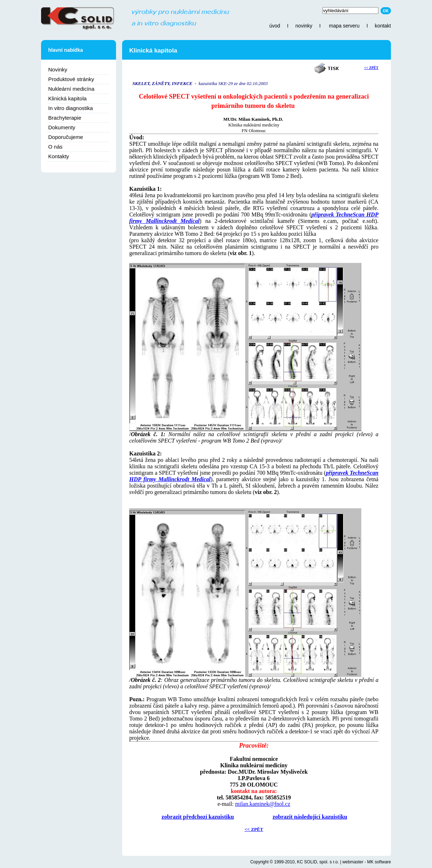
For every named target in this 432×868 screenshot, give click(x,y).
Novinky (58, 69)
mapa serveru (344, 26)
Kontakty (59, 156)
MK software (379, 862)
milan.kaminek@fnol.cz (262, 804)
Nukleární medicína (71, 89)
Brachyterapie (65, 118)
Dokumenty (62, 127)
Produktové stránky (71, 79)
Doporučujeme (66, 137)
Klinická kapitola (67, 98)
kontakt (383, 26)
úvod (275, 26)
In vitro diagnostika (71, 108)
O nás (55, 147)
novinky (304, 26)
